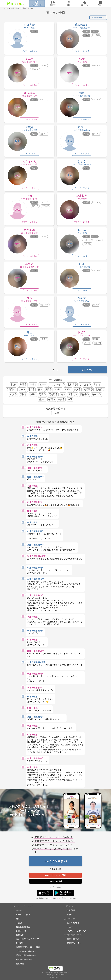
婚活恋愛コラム (74, 946)
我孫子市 (84, 397)
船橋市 (23, 397)
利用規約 (20, 946)
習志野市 (53, 397)
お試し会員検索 (23, 929)
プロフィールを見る (29, 51)
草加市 (22, 392)
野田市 (43, 397)
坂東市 (43, 387)
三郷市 (68, 392)
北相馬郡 (72, 387)
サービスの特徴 (23, 917)
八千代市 (73, 397)
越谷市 (31, 392)
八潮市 (58, 392)
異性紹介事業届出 (24, 962)
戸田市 (48, 392)
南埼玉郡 (88, 392)
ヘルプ (70, 929)
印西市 (52, 402)
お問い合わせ (73, 925)
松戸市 (33, 397)
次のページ (87, 372)
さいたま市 (85, 387)
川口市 (97, 387)
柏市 (63, 397)
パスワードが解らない (77, 933)
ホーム (19, 913)
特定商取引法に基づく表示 (28, 950)
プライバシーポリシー (26, 954)
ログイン (71, 917)
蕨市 (40, 392)
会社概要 (20, 966)
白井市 (61, 402)
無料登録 (71, 913)
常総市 (14, 387)
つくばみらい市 (57, 387)
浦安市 (42, 402)
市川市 (13, 397)
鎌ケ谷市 (96, 397)
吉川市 (77, 392)
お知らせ (20, 937)
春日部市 (11, 392)
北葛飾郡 (100, 392)
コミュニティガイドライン (28, 942)
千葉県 (56, 416)
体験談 (19, 925)
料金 (18, 921)
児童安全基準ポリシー (26, 958)
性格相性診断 (73, 942)
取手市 (23, 387)
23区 (70, 402)
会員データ (21, 933)
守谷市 (33, 387)
